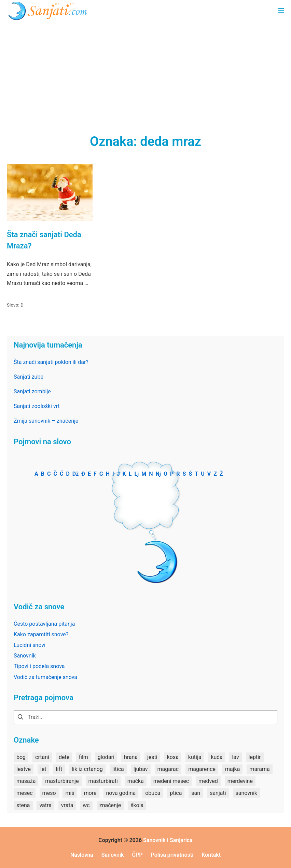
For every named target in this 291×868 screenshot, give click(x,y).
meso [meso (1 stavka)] (49, 793)
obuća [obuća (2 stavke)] (153, 793)
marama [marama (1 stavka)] (259, 769)
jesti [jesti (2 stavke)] (152, 757)
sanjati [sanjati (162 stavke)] (218, 793)
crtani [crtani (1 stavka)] (42, 757)
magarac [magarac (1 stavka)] (168, 769)
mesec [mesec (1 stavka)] (25, 793)
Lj (136, 474)
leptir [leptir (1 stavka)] (255, 757)
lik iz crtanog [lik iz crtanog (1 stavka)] (87, 769)
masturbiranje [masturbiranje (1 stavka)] (62, 781)
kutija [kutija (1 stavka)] (195, 757)
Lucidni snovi (30, 645)
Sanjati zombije (32, 391)
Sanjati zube (29, 377)
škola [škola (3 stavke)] (137, 805)
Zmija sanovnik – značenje (46, 421)
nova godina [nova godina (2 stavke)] (121, 793)
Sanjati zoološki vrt (37, 406)
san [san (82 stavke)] (196, 793)
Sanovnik (25, 656)
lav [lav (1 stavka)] (235, 757)
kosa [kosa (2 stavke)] (173, 757)
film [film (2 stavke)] (84, 757)
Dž (76, 474)
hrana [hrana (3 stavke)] (131, 757)
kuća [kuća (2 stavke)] (217, 757)
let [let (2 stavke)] (43, 769)
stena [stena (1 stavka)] (23, 805)
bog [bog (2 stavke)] (21, 757)
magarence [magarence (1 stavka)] (202, 769)
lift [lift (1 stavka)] (59, 769)
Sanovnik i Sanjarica (168, 840)
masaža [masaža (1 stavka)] (26, 781)
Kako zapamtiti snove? (41, 634)
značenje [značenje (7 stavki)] (110, 805)
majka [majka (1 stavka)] (232, 769)
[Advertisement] (145, 72)
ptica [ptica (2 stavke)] (176, 793)
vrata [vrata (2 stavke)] (67, 805)
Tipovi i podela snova (39, 666)
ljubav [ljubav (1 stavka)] (141, 769)
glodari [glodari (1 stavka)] (106, 757)
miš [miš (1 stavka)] (70, 793)
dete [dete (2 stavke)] (64, 757)
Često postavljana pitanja (44, 624)
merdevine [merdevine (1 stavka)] (240, 781)
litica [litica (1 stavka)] (118, 769)
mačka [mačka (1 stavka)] (136, 781)
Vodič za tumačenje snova (45, 677)
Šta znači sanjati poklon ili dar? (51, 362)
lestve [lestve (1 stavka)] (24, 769)
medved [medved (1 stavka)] (208, 781)
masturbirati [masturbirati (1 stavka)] (103, 781)
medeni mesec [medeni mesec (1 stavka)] (171, 781)
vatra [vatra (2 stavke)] (45, 805)
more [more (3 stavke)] (90, 793)
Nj (158, 474)
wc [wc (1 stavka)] (86, 805)
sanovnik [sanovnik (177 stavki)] (246, 793)
